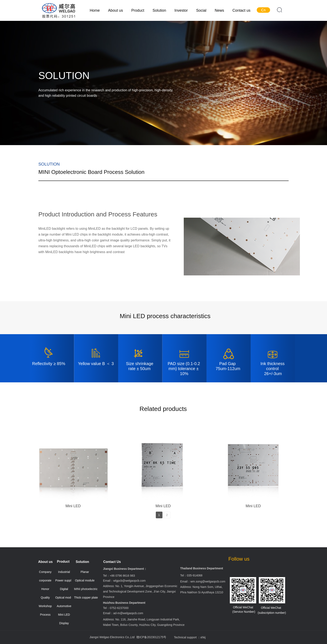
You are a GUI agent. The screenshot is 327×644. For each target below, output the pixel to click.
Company (45, 572)
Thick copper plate (86, 598)
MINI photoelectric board (86, 589)
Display (64, 623)
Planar (85, 572)
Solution (159, 10)
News (219, 10)
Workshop (45, 606)
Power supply (64, 580)
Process (45, 615)
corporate (45, 580)
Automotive (64, 606)
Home (95, 10)
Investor (181, 10)
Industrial (64, 572)
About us (115, 10)
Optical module (65, 598)
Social (201, 10)
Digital (64, 589)
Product (138, 10)
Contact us (241, 10)
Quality (45, 598)
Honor (45, 589)
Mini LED (73, 506)
